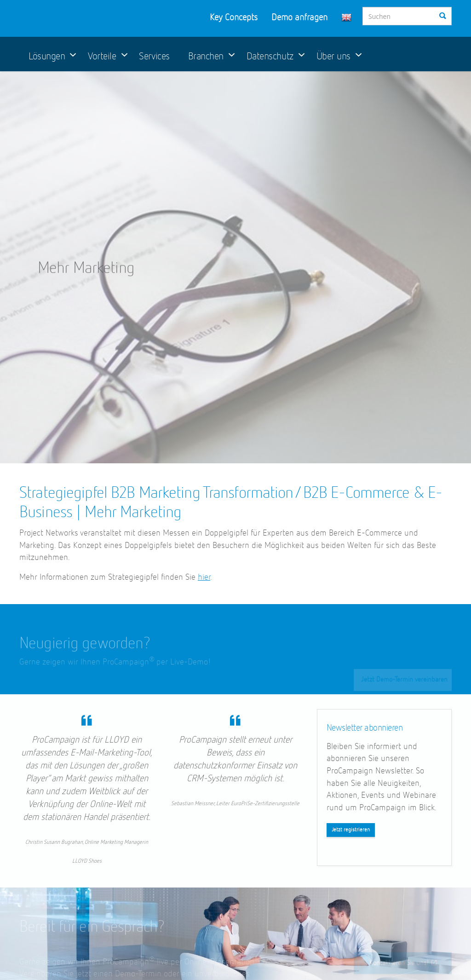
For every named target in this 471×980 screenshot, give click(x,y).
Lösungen (47, 57)
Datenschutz (270, 57)
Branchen (206, 57)
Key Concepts (234, 17)
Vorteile (102, 57)
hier (204, 577)
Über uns (333, 57)
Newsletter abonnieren (365, 728)
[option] (235, 267)
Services (154, 57)
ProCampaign (82, 18)
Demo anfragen (299, 17)
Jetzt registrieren (351, 830)
